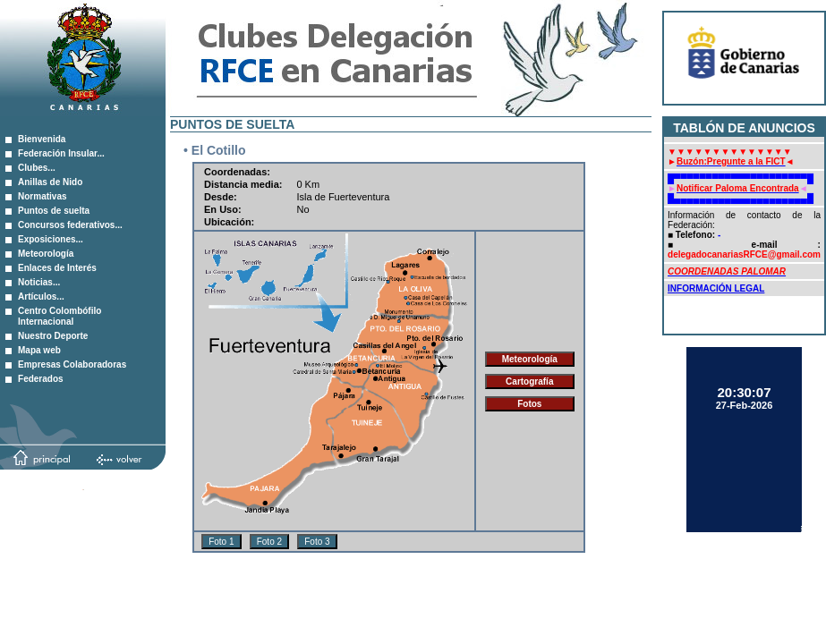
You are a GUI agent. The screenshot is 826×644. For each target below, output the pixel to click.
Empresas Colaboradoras (72, 364)
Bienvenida (42, 139)
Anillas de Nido (50, 182)
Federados (41, 379)
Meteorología (46, 254)
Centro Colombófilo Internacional (60, 316)
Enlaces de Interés (57, 268)
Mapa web (39, 350)
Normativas (42, 196)
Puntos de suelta (54, 211)
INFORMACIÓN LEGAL (716, 288)
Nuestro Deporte (53, 336)
